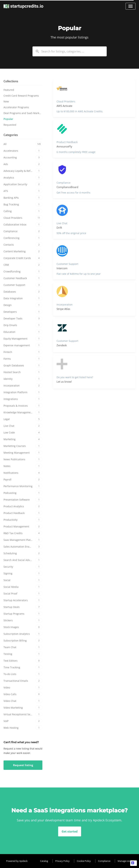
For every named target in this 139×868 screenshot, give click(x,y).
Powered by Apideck (17, 861)
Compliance (104, 861)
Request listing (23, 765)
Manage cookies (126, 861)
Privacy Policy (62, 861)
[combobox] (70, 51)
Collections (11, 81)
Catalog (44, 861)
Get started (70, 831)
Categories (11, 135)
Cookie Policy (84, 861)
